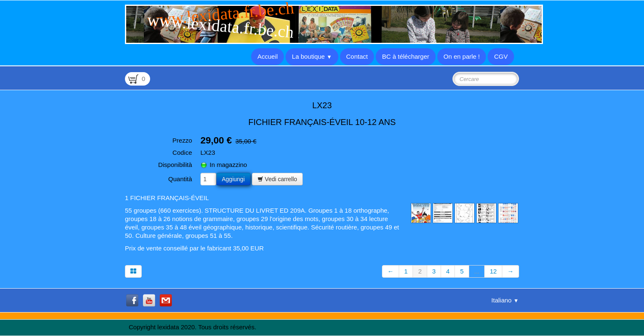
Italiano (505, 300)
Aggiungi (233, 179)
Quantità (180, 179)
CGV (501, 56)
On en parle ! (462, 56)
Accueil (267, 56)
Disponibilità (175, 165)
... (477, 271)
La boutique (312, 56)
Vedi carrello (277, 179)
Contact (357, 56)
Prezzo (182, 140)
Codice (182, 152)
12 (493, 271)
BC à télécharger (406, 56)
